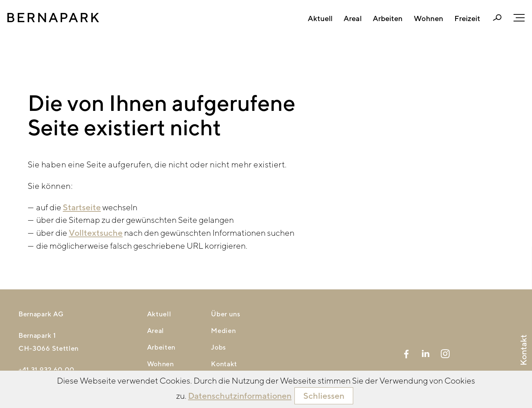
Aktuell (320, 18)
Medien (223, 331)
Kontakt (224, 364)
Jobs (219, 347)
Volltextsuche (96, 233)
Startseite (82, 207)
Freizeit (467, 18)
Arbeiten (388, 18)
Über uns (226, 314)
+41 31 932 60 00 (47, 370)
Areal (353, 18)
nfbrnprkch (49, 383)
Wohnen (429, 18)
